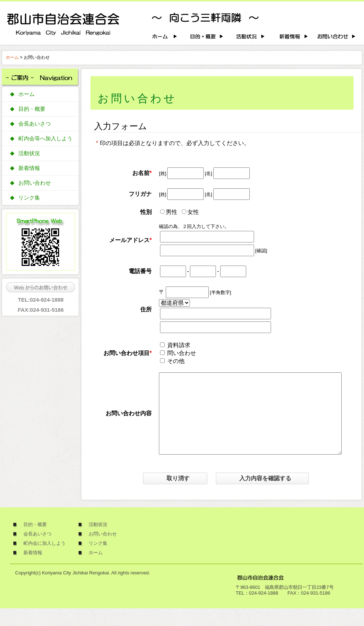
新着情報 (29, 168)
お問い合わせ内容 (129, 422)
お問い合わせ (35, 183)
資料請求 (179, 345)
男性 (172, 212)
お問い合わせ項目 (126, 353)
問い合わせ (182, 353)
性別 (146, 212)
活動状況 (29, 153)
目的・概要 (32, 109)
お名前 (141, 173)
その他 (176, 361)
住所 (146, 309)
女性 (193, 212)
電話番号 (140, 271)
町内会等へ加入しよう (45, 139)
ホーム (12, 57)
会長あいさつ (35, 124)
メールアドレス (129, 240)
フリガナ (140, 194)
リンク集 (29, 198)
